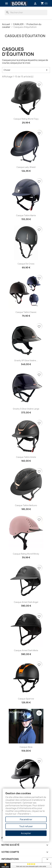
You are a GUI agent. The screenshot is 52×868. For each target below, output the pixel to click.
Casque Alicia (26, 747)
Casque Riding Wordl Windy (26, 554)
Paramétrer (26, 819)
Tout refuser (26, 826)
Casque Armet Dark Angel (26, 602)
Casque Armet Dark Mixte (26, 650)
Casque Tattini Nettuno (26, 505)
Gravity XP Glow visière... (26, 360)
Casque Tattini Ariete (26, 457)
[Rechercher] (26, 12)
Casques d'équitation (25, 36)
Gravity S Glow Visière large (26, 409)
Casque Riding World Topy (26, 119)
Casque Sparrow (26, 699)
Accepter (26, 833)
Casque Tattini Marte (26, 215)
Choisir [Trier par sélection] (26, 70)
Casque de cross (26, 264)
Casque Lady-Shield (26, 167)
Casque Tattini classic (26, 312)
